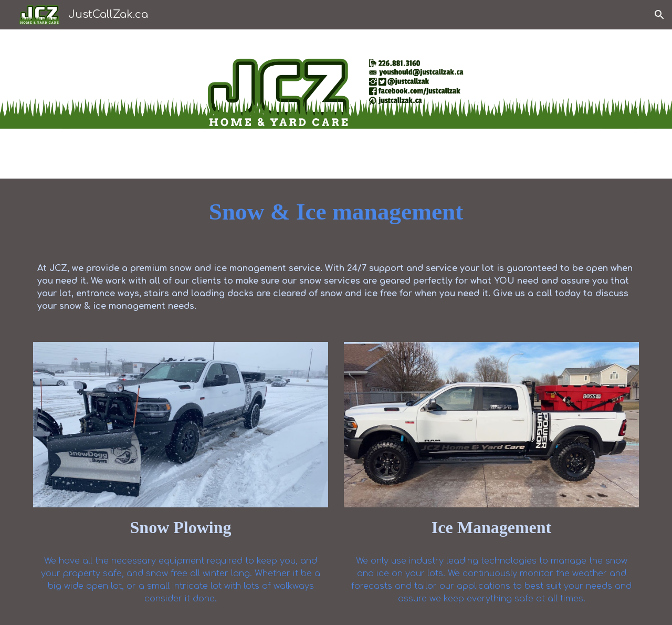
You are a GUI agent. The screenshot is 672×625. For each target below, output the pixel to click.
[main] (336, 212)
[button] (659, 15)
